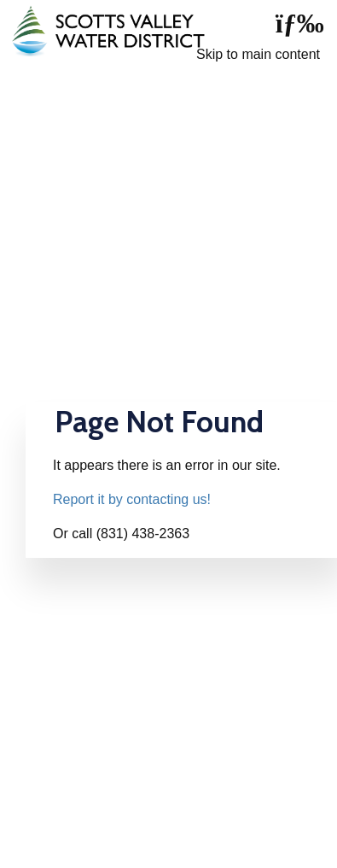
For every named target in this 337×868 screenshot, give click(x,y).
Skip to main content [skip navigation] (258, 54)
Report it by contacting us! (132, 499)
